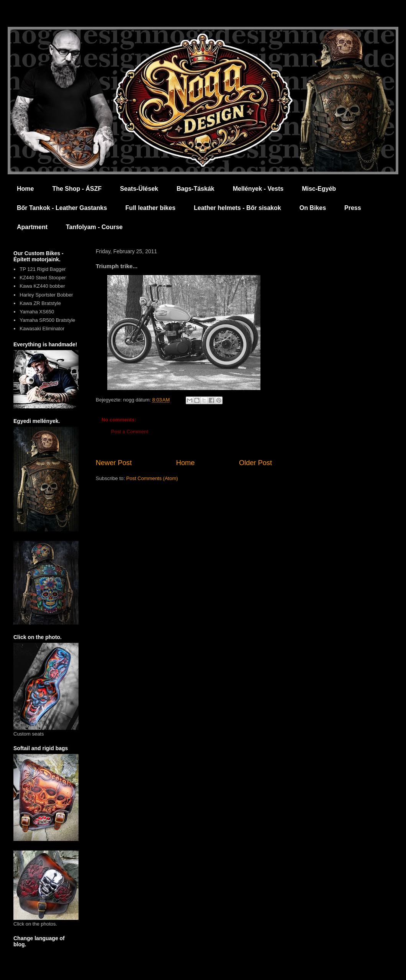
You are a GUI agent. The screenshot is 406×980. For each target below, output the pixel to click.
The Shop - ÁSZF (77, 189)
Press (353, 208)
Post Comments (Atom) (152, 478)
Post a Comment (130, 432)
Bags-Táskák (196, 189)
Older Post (255, 463)
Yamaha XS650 (37, 312)
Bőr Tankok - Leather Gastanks (62, 208)
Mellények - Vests (258, 189)
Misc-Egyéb (319, 189)
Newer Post (114, 463)
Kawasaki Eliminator (42, 329)
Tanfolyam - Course (94, 227)
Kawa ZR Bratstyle (40, 303)
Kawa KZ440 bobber (42, 286)
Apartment (32, 227)
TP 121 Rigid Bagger (43, 269)
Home (25, 189)
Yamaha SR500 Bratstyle (47, 320)
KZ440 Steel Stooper (43, 278)
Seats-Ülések (139, 189)
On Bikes (313, 208)
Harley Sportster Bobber (46, 295)
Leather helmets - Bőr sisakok (237, 208)
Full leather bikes (150, 208)
